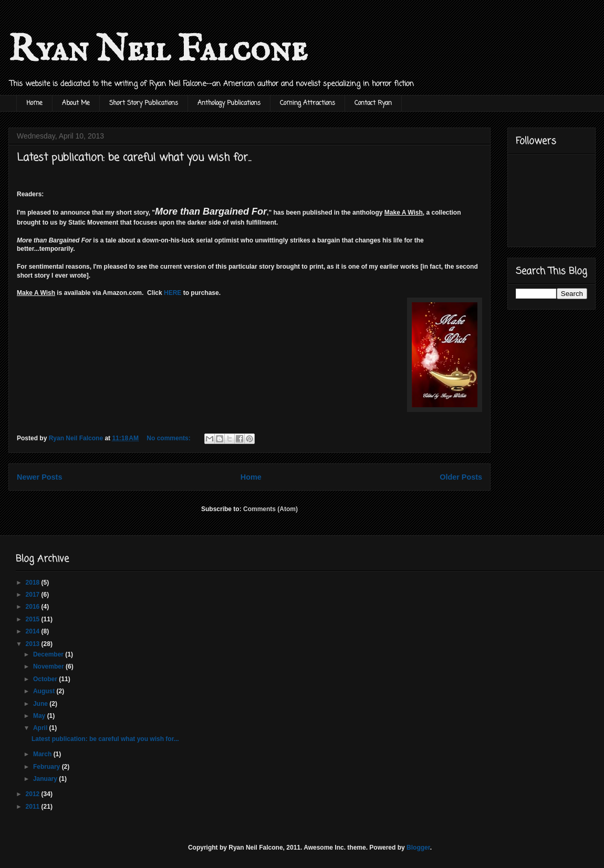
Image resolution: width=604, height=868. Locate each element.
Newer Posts (39, 477)
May (40, 716)
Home (34, 103)
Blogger (418, 848)
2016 (34, 607)
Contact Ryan (373, 103)
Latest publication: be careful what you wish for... (134, 158)
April (41, 728)
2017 (34, 595)
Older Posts (461, 477)
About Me (76, 103)
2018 (34, 583)
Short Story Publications (144, 103)
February (48, 767)
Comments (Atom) (270, 509)
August (45, 691)
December (49, 654)
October (46, 679)
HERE (173, 293)
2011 (34, 807)
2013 (34, 644)
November (49, 666)
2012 (34, 794)
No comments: (169, 438)
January (46, 779)
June (41, 704)
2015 (34, 619)
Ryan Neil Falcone (158, 50)
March (43, 754)
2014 (34, 631)
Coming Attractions (308, 103)
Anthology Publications (229, 103)
